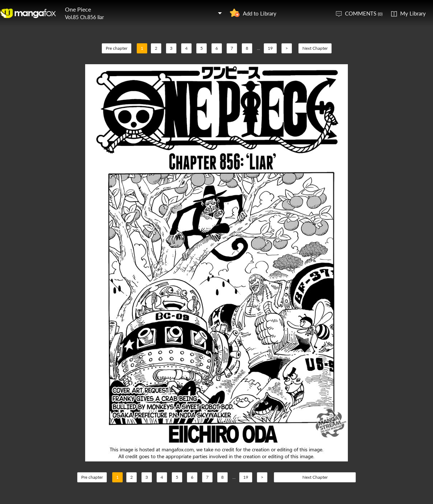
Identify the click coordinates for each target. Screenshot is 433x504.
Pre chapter (117, 48)
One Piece (78, 9)
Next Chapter (315, 48)
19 (270, 48)
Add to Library (260, 13)
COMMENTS (364, 13)
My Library (413, 13)
